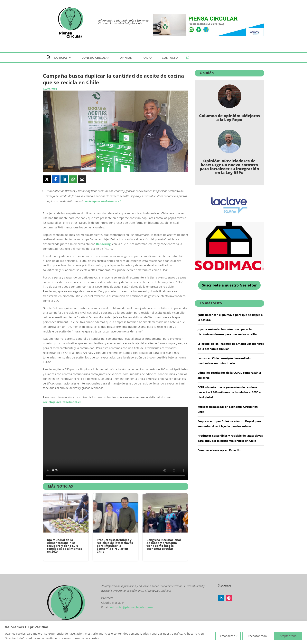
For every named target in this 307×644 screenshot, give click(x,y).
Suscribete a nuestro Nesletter (229, 285)
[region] (153, 633)
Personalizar (227, 636)
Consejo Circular (95, 58)
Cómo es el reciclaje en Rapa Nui (219, 450)
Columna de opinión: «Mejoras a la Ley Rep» (229, 118)
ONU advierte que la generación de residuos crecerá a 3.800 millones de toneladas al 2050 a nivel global (229, 392)
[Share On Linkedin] (64, 179)
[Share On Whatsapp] (73, 179)
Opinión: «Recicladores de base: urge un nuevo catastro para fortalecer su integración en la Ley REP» (229, 167)
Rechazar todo (257, 636)
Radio (147, 58)
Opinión (126, 58)
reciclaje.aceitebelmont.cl (103, 201)
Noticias (61, 58)
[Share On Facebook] (56, 179)
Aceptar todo (288, 636)
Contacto (170, 58)
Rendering (103, 244)
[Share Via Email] (82, 179)
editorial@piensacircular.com (131, 607)
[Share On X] (47, 179)
